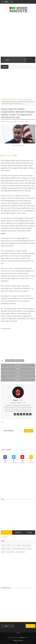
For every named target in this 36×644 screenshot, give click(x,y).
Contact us (30, 626)
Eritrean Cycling (26, 545)
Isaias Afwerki (11, 552)
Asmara (4, 545)
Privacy (15, 640)
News (19, 100)
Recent (6, 532)
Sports (23, 552)
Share (18, 369)
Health (3, 552)
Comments (18, 532)
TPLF (24, 100)
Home (3, 100)
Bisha (9, 545)
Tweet (18, 365)
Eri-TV (14, 545)
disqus (29, 431)
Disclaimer (20, 640)
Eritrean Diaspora (6, 549)
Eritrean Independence (19, 549)
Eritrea (19, 545)
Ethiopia (14, 100)
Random (30, 532)
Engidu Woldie (7, 155)
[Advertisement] (18, 36)
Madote (22, 637)
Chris (8, 100)
